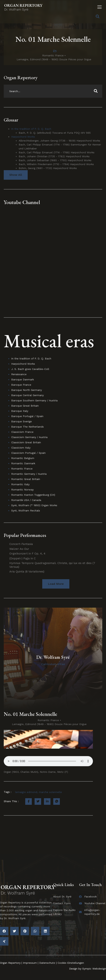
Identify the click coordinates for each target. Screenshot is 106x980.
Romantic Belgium (23, 458)
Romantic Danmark (23, 463)
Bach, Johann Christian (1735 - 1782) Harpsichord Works (54, 156)
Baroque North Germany (27, 390)
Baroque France (21, 385)
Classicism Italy (21, 448)
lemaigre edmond (26, 792)
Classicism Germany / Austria (29, 437)
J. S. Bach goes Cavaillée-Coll (30, 369)
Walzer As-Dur (19, 549)
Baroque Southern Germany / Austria (34, 400)
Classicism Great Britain (26, 442)
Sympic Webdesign (94, 969)
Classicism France (22, 432)
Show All (16, 175)
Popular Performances (25, 535)
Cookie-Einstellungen (71, 963)
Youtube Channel (22, 202)
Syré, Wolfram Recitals (26, 510)
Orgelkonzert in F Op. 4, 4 (27, 554)
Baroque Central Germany (27, 395)
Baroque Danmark (23, 379)
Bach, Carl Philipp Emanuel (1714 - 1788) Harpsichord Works (57, 152)
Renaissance (19, 374)
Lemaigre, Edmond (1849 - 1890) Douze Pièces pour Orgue (54, 59)
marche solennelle (50, 792)
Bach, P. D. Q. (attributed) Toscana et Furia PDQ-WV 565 (55, 133)
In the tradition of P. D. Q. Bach (31, 129)
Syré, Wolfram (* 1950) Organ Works (34, 505)
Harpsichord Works (23, 137)
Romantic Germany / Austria (29, 474)
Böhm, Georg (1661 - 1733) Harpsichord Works (48, 168)
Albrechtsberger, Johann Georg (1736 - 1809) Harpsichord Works (59, 141)
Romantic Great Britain (26, 479)
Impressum (30, 963)
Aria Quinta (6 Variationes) (27, 572)
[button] (56, 584)
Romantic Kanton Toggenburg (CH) (33, 495)
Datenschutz (47, 963)
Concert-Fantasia (21, 544)
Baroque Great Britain (25, 406)
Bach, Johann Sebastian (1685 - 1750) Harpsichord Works (55, 160)
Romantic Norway (22, 490)
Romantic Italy (20, 484)
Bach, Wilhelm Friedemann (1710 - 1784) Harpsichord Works (56, 164)
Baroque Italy (20, 411)
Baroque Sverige (21, 421)
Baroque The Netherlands (27, 427)
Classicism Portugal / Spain (28, 453)
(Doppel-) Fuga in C (23, 558)
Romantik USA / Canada (26, 500)
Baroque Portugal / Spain (27, 416)
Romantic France (53, 55)
